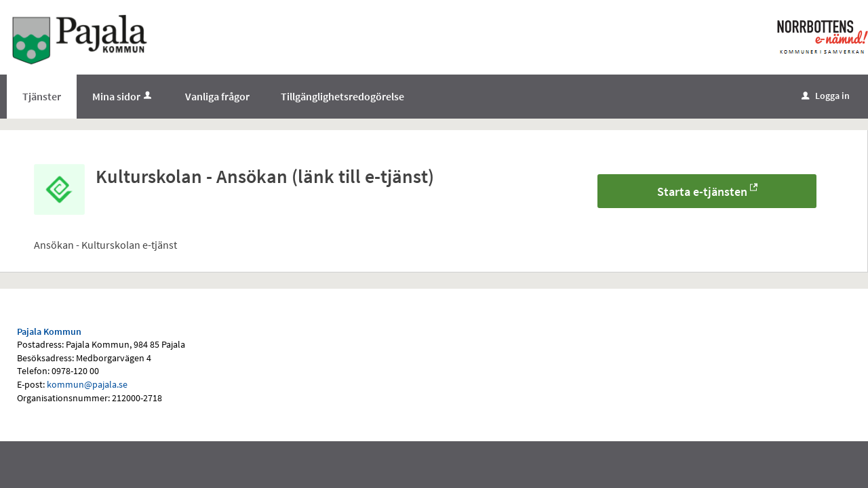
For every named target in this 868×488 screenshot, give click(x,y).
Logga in (826, 96)
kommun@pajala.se (87, 384)
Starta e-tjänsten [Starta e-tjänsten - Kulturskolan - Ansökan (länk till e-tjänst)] (702, 191)
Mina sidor (123, 96)
